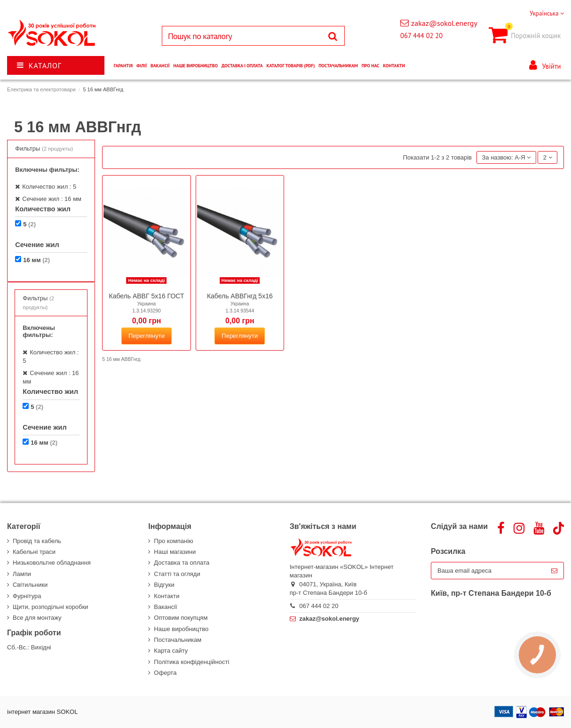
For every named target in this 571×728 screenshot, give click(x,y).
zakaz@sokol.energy (444, 23)
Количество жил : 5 (49, 187)
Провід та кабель (37, 541)
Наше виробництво (181, 629)
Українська (547, 13)
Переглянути (147, 336)
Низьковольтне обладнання (52, 563)
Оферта (165, 673)
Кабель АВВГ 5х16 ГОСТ (147, 296)
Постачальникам (178, 640)
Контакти (167, 596)
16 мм (36, 260)
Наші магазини (175, 552)
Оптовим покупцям (181, 618)
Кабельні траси (34, 552)
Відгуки (164, 585)
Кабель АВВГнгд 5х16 (240, 296)
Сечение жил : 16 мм (52, 199)
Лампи (22, 574)
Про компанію (174, 541)
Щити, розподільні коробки (51, 607)
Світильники (30, 585)
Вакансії (165, 607)
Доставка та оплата (182, 563)
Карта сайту (171, 651)
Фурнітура (27, 596)
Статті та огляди (177, 574)
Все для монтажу (37, 618)
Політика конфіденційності (191, 662)
